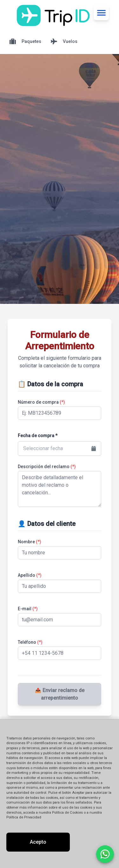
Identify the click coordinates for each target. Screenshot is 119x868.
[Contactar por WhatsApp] (105, 854)
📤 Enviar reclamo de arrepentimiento (60, 694)
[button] (60, 449)
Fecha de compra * (38, 436)
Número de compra (41, 402)
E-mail (28, 609)
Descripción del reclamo (47, 467)
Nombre (30, 542)
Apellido (30, 575)
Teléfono (30, 642)
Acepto (38, 842)
